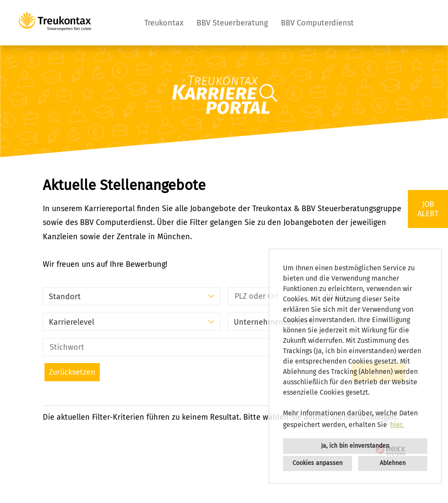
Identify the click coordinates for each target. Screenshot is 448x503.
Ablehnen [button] (393, 463)
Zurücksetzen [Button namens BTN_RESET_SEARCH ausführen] (72, 372)
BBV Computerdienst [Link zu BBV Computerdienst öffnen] (317, 23)
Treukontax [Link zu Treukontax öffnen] (164, 23)
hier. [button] (397, 425)
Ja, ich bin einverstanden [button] (355, 446)
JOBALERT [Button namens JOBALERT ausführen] (428, 209)
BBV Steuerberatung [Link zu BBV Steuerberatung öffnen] (232, 23)
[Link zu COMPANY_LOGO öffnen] (55, 23)
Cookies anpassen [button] (318, 463)
